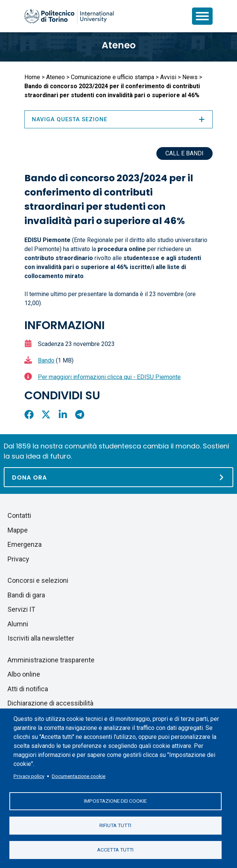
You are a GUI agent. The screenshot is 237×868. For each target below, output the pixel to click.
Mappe (18, 530)
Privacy (18, 559)
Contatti (19, 515)
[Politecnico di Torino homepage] (69, 16)
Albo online (24, 674)
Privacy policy (29, 776)
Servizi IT (21, 609)
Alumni (18, 624)
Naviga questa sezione (118, 119)
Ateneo (119, 45)
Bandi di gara (26, 595)
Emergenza (25, 544)
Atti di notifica (28, 689)
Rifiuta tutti (115, 825)
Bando (46, 360)
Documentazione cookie (79, 776)
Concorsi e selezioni (38, 580)
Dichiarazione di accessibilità (50, 703)
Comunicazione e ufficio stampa (112, 77)
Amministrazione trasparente (51, 660)
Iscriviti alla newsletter (41, 638)
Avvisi (168, 77)
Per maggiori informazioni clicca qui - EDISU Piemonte (109, 377)
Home (32, 77)
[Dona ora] (118, 477)
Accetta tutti (115, 850)
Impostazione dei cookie (115, 801)
